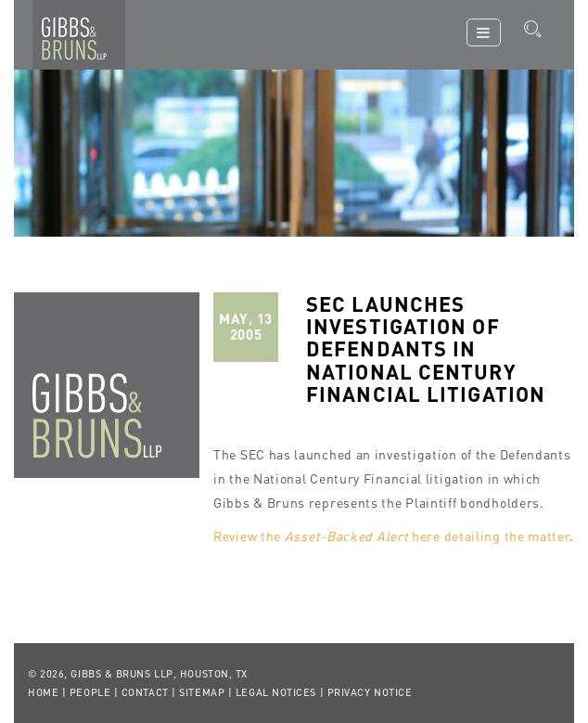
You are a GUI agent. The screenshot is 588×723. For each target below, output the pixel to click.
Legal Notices (276, 692)
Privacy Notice (370, 692)
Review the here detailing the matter (391, 536)
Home (43, 692)
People (90, 692)
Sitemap (202, 692)
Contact (145, 692)
